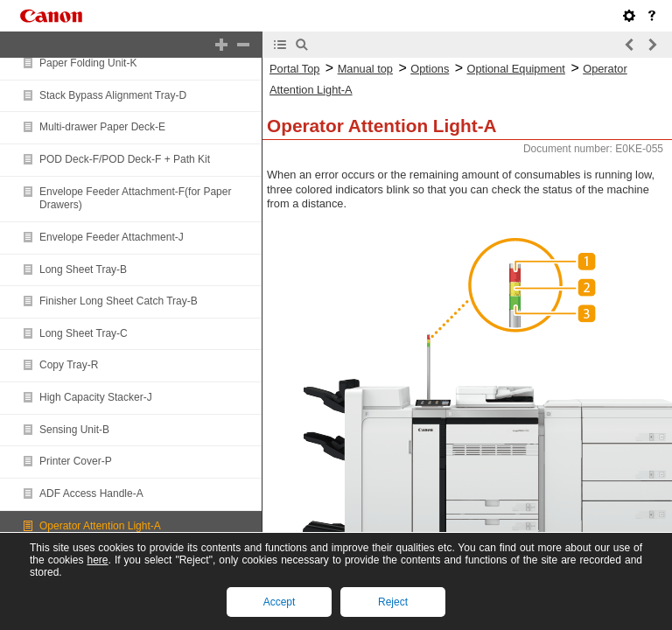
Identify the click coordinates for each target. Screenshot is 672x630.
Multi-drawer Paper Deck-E (102, 127)
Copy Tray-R (69, 365)
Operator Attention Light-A (100, 526)
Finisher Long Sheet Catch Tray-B (119, 301)
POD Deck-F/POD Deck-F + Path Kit (125, 159)
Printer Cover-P (76, 461)
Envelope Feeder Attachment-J (112, 237)
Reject (393, 602)
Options (430, 69)
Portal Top (294, 69)
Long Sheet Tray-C (84, 333)
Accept (280, 602)
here (97, 560)
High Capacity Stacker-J (96, 397)
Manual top (365, 69)
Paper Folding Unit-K (88, 63)
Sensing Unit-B (74, 430)
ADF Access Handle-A (91, 493)
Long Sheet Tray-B (83, 269)
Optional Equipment (516, 69)
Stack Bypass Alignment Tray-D (113, 95)
